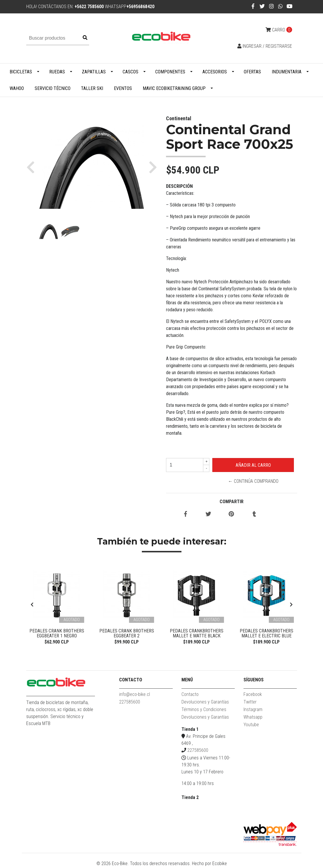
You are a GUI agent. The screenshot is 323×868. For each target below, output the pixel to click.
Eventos (123, 88)
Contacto (190, 695)
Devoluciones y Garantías (205, 703)
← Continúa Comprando (253, 481)
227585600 (130, 703)
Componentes (170, 72)
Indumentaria (287, 72)
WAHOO (17, 88)
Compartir (232, 502)
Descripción (179, 186)
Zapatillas (94, 72)
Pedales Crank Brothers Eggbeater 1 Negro (57, 633)
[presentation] (32, 605)
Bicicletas (21, 72)
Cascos (130, 72)
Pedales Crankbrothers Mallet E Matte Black (197, 633)
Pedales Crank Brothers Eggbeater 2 (127, 633)
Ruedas (57, 72)
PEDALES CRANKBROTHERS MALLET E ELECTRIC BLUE (266, 633)
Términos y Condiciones (204, 710)
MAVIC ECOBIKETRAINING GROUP (174, 88)
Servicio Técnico (53, 88)
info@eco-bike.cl (135, 695)
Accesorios (215, 72)
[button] (33, 167)
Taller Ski (92, 88)
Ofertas (252, 72)
